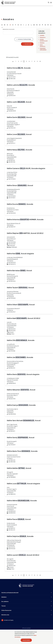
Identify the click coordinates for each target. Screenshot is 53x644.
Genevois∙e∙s (43, 37)
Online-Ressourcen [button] (26, 610)
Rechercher (28, 44)
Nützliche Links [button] (26, 615)
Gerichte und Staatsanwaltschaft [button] (26, 593)
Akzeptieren (26, 641)
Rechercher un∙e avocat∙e (9, 29)
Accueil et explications (24, 39)
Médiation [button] (26, 597)
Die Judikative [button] (26, 601)
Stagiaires (42, 43)
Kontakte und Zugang (9, 620)
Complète (42, 35)
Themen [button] (26, 606)
